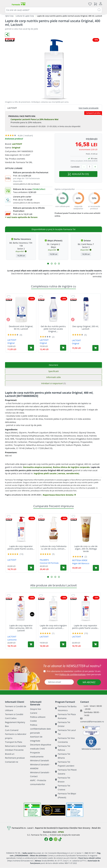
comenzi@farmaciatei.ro (92, 721)
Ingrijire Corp (8, 16)
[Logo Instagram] (56, 839)
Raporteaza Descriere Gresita (59, 495)
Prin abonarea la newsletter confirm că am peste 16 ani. (74, 671)
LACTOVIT (17, 144)
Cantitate (75, 167)
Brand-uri (10, 754)
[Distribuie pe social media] (7, 35)
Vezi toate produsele (89, 108)
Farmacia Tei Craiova (63, 788)
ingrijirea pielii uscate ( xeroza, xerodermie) (56, 473)
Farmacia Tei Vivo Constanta (65, 740)
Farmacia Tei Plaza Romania (65, 716)
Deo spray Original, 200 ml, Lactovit (86, 328)
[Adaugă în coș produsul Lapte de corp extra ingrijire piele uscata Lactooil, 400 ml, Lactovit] (63, 644)
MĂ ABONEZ (89, 682)
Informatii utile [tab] (53, 377)
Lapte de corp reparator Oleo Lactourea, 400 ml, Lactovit (21, 628)
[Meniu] (7, 4)
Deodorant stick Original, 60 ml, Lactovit (21, 328)
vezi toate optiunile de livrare (21, 217)
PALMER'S (44, 560)
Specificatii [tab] (53, 371)
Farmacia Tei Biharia (63, 756)
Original (16, 147)
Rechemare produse (15, 758)
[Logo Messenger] (51, 839)
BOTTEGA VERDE (80, 560)
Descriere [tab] (54, 365)
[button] (48, 264)
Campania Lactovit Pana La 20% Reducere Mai (34, 119)
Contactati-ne (12, 762)
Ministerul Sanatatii (39, 760)
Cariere (34, 713)
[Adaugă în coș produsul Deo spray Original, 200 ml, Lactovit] (95, 348)
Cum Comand (12, 730)
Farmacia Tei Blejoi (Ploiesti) (66, 796)
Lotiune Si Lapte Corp (25, 16)
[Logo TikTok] (60, 839)
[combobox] (53, 10)
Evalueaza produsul (14, 139)
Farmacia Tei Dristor (63, 724)
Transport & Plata (14, 742)
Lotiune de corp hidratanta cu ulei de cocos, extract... (53, 547)
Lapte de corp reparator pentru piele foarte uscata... (21, 547)
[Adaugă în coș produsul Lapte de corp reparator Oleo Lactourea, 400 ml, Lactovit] (31, 644)
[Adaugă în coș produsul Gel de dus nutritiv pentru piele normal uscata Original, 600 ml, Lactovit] (63, 348)
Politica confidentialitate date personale (40, 729)
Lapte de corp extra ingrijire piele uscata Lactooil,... (53, 627)
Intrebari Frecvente (14, 750)
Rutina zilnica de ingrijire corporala (71, 467)
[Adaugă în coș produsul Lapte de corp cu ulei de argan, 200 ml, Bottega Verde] (96, 568)
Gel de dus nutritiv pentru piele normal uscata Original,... (53, 329)
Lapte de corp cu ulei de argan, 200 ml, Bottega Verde (86, 549)
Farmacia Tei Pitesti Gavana (66, 772)
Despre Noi (36, 709)
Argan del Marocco (81, 563)
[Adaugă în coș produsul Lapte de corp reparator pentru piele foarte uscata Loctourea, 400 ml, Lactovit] (31, 568)
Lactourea (12, 640)
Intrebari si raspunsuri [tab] (53, 383)
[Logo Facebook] (46, 839)
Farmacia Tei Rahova (63, 748)
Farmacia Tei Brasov (63, 780)
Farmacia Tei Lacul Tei (65, 732)
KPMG (61, 832)
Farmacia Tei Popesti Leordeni (65, 764)
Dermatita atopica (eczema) (37, 467)
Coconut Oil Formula (49, 563)
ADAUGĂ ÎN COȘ (78, 174)
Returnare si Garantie (15, 746)
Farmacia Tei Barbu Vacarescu (66, 708)
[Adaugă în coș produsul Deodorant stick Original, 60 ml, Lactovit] (31, 348)
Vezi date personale (78, 674)
